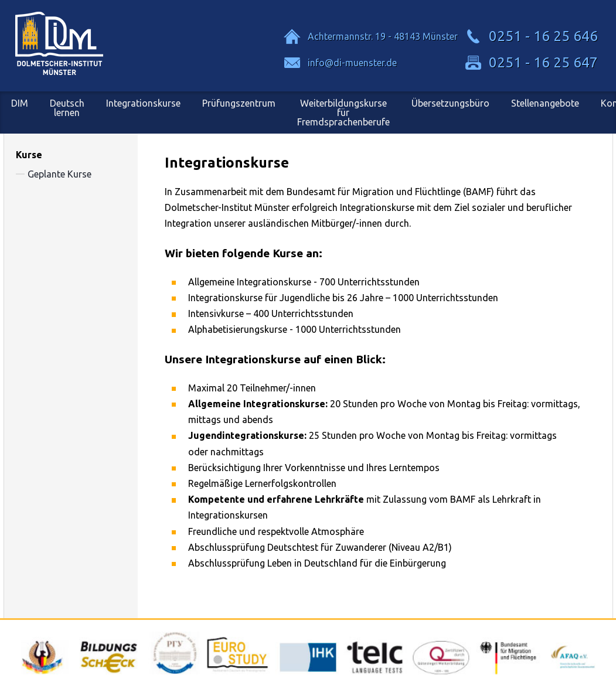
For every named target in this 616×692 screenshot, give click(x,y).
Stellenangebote (545, 103)
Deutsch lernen (67, 108)
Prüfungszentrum (239, 103)
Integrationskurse (143, 103)
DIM (20, 103)
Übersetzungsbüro (450, 103)
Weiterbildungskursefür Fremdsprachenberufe (343, 113)
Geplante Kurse (59, 174)
